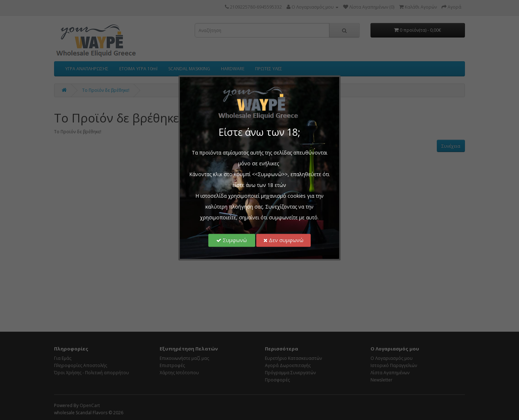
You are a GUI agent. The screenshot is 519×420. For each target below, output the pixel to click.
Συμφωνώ (232, 240)
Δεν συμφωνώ (283, 240)
